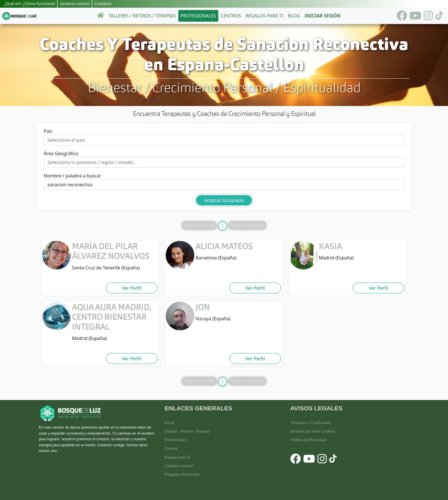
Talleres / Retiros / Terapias (142, 16)
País (48, 131)
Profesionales (198, 16)
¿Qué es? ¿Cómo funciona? (30, 4)
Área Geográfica (61, 153)
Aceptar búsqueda (224, 200)
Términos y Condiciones (311, 423)
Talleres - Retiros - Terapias (187, 431)
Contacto (103, 4)
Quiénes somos (75, 4)
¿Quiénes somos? (179, 466)
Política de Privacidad (308, 440)
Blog (294, 16)
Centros (231, 16)
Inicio (169, 423)
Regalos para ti (264, 16)
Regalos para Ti (177, 457)
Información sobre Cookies (313, 431)
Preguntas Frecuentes (182, 474)
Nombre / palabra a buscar (72, 176)
